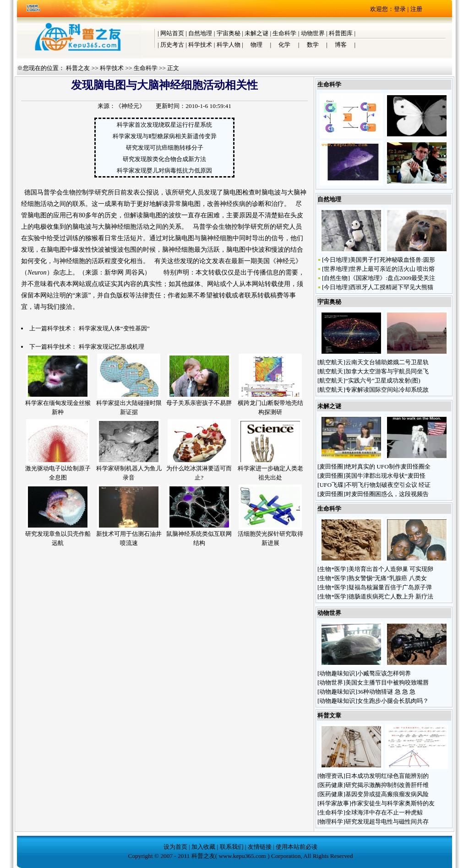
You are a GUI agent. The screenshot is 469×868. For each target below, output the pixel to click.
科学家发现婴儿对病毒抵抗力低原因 (164, 170)
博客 (341, 45)
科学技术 (200, 45)
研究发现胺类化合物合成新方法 (164, 159)
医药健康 (331, 785)
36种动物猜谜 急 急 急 (387, 692)
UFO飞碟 (331, 485)
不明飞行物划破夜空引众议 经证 (388, 485)
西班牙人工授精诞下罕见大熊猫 (392, 287)
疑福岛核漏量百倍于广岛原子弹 (390, 587)
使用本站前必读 (297, 847)
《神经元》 (130, 106)
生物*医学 (333, 569)
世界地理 (336, 269)
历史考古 (172, 45)
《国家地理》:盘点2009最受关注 (393, 278)
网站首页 (172, 33)
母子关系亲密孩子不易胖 (199, 403)
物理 (256, 45)
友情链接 (260, 847)
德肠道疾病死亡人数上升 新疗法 (391, 596)
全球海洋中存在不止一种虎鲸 (384, 812)
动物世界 (313, 33)
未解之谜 (256, 33)
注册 (416, 9)
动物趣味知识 (337, 673)
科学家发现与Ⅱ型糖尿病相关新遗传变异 (165, 136)
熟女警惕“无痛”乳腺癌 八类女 (388, 578)
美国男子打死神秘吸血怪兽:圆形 (393, 260)
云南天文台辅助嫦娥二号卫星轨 (387, 362)
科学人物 (229, 45)
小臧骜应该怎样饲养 (385, 673)
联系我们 (232, 847)
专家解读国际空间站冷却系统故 (387, 390)
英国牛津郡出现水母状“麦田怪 (385, 476)
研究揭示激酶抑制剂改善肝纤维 (387, 785)
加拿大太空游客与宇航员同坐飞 (387, 371)
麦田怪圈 (331, 466)
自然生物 (336, 278)
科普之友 (78, 68)
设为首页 (175, 847)
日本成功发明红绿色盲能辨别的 (387, 776)
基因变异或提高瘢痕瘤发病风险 (387, 794)
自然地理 (200, 33)
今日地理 (336, 260)
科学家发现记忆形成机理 (112, 347)
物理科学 (331, 822)
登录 (400, 9)
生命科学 (284, 33)
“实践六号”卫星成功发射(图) (383, 380)
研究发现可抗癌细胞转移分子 (165, 148)
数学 (313, 45)
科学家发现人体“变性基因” (114, 328)
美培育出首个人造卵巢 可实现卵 (391, 569)
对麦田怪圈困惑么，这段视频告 (387, 494)
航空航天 (331, 362)
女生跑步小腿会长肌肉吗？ (394, 701)
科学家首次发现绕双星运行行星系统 (164, 125)
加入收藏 (203, 847)
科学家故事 (334, 803)
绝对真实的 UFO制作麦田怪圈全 (388, 466)
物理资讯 (331, 776)
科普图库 (341, 33)
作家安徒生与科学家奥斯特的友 (393, 803)
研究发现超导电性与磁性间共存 (387, 822)
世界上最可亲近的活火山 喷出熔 (392, 269)
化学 (284, 45)
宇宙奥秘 (229, 33)
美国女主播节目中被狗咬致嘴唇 (387, 682)
